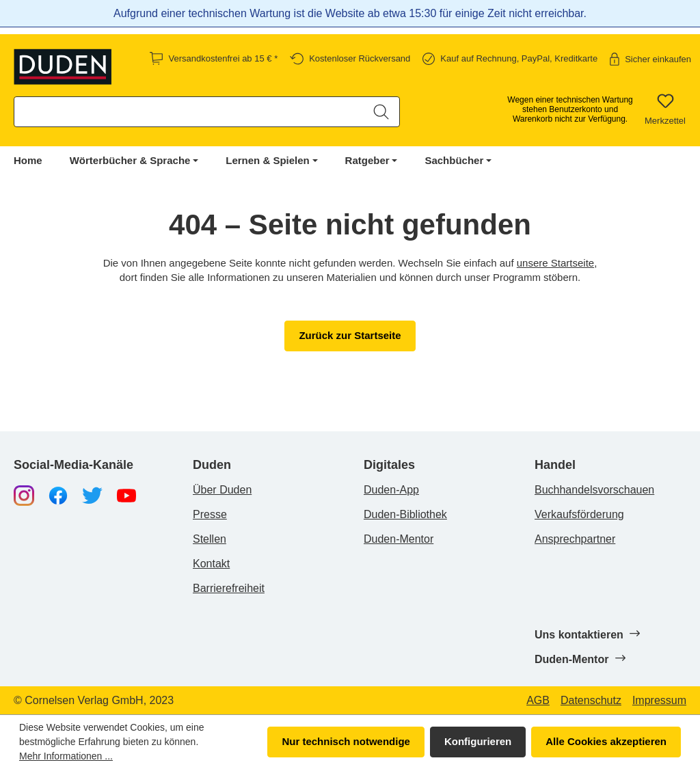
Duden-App (391, 490)
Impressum (659, 701)
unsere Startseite (555, 263)
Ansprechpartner (575, 539)
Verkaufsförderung (579, 514)
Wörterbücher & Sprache (130, 160)
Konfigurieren (478, 741)
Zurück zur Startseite (350, 335)
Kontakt (211, 564)
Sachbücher (454, 160)
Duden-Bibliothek (405, 514)
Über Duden (222, 490)
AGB (538, 701)
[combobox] (189, 112)
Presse (210, 514)
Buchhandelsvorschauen (594, 490)
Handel (555, 465)
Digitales (389, 465)
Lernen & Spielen (268, 160)
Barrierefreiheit (229, 588)
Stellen (210, 539)
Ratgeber (367, 160)
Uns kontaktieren (587, 634)
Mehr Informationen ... (66, 756)
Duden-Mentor (399, 539)
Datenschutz (591, 701)
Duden (212, 465)
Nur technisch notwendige (346, 741)
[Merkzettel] (665, 109)
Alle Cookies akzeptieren (606, 741)
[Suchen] (381, 112)
